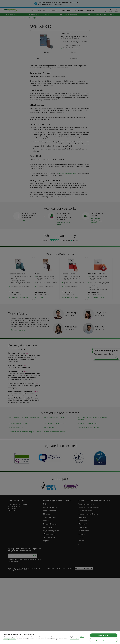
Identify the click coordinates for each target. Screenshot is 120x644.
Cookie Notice (75, 639)
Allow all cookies (104, 635)
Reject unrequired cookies (104, 640)
